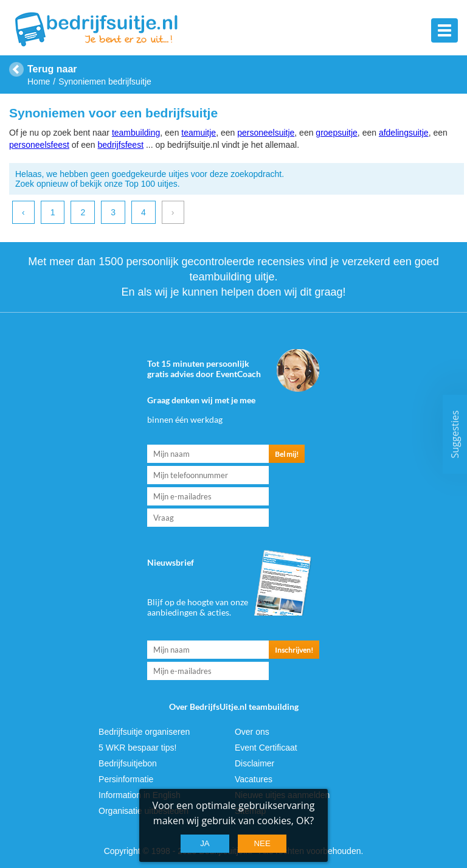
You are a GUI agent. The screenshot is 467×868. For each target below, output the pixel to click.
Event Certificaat (266, 748)
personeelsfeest (39, 145)
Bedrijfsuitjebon (128, 763)
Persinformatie (126, 779)
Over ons (252, 732)
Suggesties (455, 434)
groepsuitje (337, 133)
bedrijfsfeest (121, 145)
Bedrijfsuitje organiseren (144, 732)
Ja (205, 843)
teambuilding (136, 133)
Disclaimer (254, 763)
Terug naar (52, 69)
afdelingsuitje (404, 133)
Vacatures (254, 779)
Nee (262, 843)
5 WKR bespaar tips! (137, 748)
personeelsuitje (266, 133)
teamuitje (199, 133)
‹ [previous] (23, 212)
